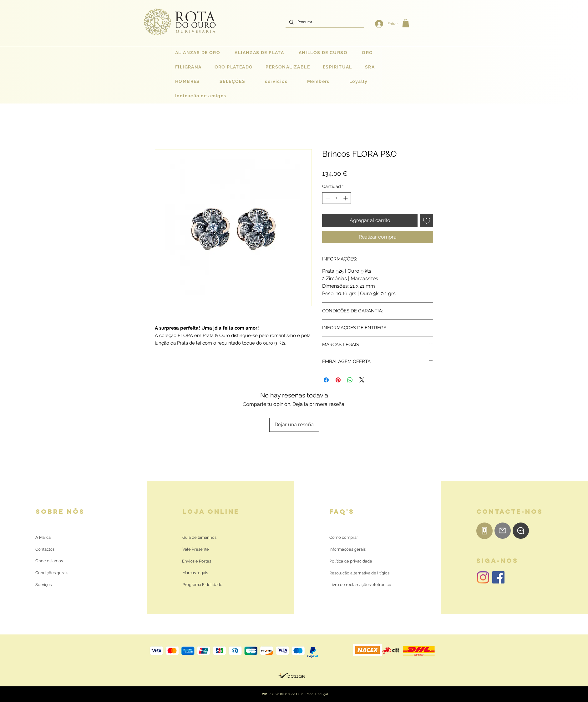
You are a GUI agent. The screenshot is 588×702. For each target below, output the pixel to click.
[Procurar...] (324, 22)
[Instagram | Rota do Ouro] (483, 577)
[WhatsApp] (521, 531)
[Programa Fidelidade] (202, 585)
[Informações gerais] (347, 550)
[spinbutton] (337, 198)
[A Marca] (43, 538)
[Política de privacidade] (351, 562)
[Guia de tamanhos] (199, 538)
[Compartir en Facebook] (326, 380)
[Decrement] (327, 198)
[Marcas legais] (195, 573)
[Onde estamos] (50, 561)
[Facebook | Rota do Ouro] (498, 577)
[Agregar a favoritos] (427, 220)
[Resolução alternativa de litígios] (359, 573)
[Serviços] (44, 585)
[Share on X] (362, 380)
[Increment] (346, 198)
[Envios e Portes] (197, 562)
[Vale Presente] (197, 550)
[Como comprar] (344, 538)
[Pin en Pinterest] (338, 380)
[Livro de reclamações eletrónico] (360, 585)
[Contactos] (50, 550)
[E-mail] (503, 531)
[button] (406, 23)
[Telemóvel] (484, 531)
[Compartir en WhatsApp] (350, 380)
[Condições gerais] (52, 573)
